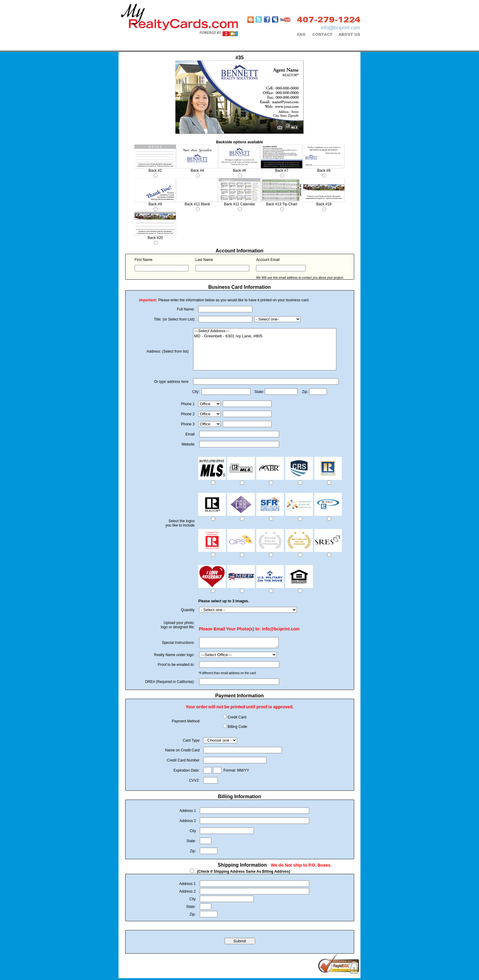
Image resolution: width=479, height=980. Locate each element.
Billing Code (237, 729)
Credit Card (237, 719)
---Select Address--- (265, 331)
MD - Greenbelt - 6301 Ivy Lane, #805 (265, 336)
